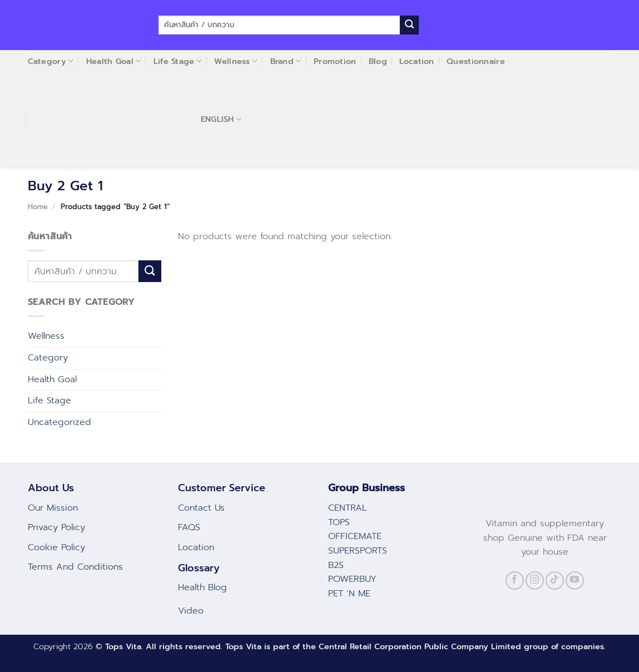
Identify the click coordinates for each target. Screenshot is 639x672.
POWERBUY (352, 579)
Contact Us (201, 508)
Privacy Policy (56, 527)
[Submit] (409, 25)
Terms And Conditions (75, 567)
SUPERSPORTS (358, 551)
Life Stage (49, 401)
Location (196, 547)
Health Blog (202, 587)
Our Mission (53, 508)
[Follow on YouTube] (575, 580)
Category (48, 358)
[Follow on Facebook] (515, 580)
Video (191, 611)
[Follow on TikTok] (555, 580)
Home (38, 207)
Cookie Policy (56, 547)
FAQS (189, 527)
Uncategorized (60, 422)
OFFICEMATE (355, 536)
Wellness (46, 336)
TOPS (339, 522)
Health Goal (52, 379)
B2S (336, 565)
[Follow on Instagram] (535, 580)
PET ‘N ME (349, 594)
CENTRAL (348, 508)
